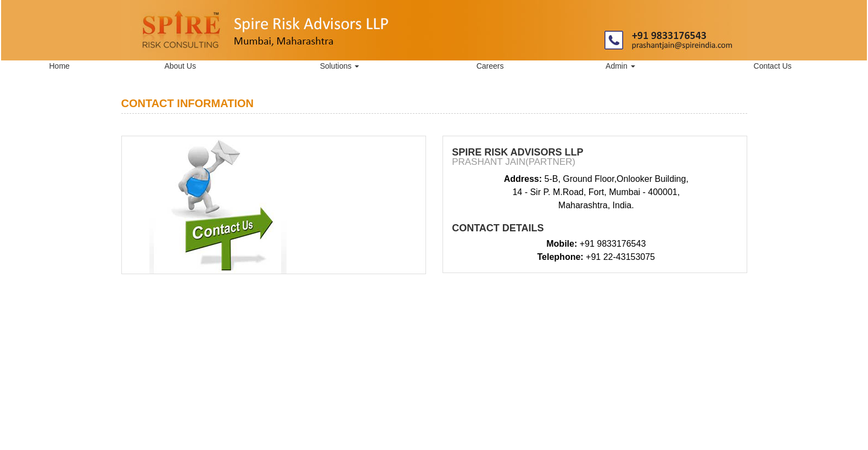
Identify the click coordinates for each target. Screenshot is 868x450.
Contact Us (773, 66)
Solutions (340, 66)
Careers (490, 66)
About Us (180, 66)
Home (60, 66)
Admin (620, 66)
